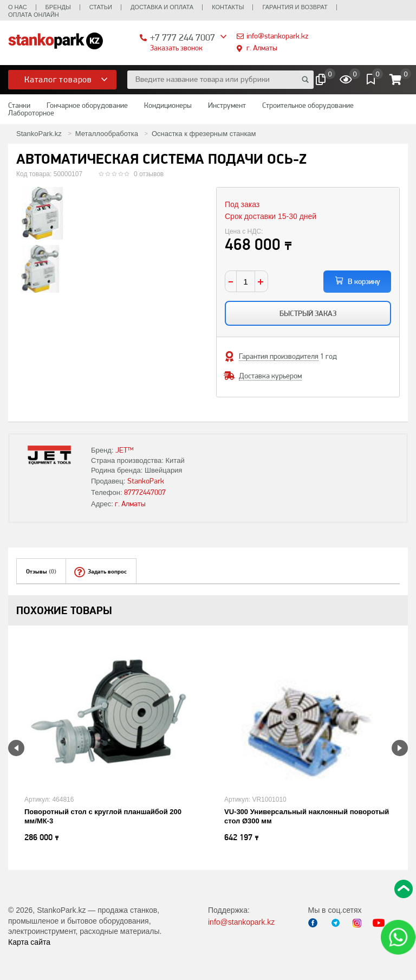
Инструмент (227, 105)
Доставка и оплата (162, 7)
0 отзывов (149, 174)
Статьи (101, 7)
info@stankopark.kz (277, 36)
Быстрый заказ (308, 313)
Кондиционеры (168, 105)
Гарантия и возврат (295, 7)
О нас (18, 7)
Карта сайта (29, 942)
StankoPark (146, 481)
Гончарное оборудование (87, 105)
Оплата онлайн (34, 15)
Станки (19, 105)
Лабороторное (31, 113)
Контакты (228, 7)
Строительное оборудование (308, 105)
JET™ (125, 450)
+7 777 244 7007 (183, 37)
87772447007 (145, 492)
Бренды (58, 7)
